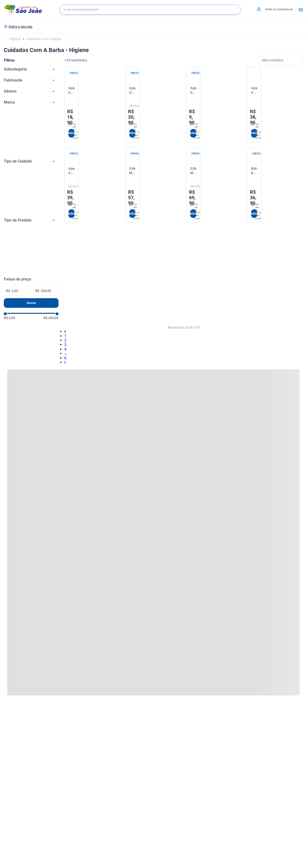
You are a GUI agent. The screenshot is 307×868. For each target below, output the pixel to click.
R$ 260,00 (51, 318)
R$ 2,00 (9, 318)
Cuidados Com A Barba (44, 39)
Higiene (15, 39)
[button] (31, 69)
